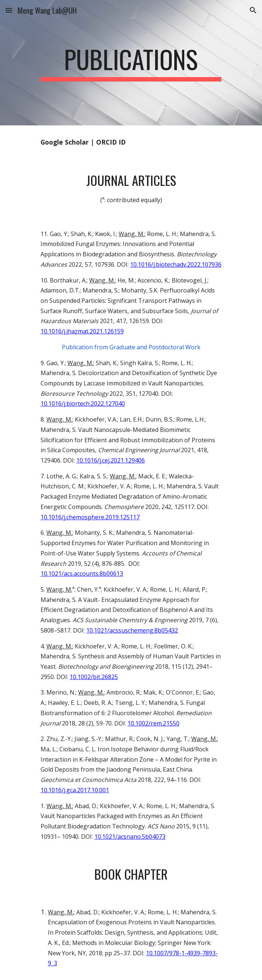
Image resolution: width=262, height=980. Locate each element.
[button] (9, 10)
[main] (131, 63)
